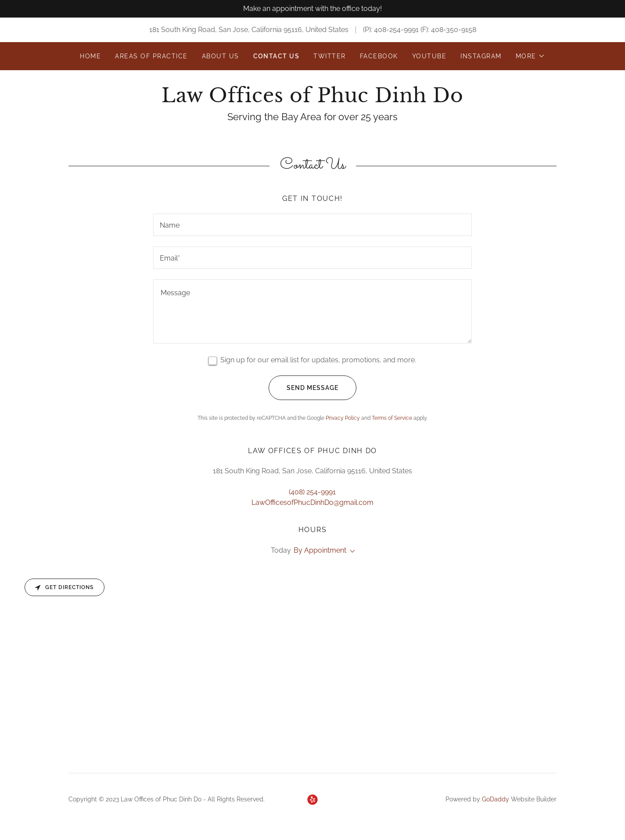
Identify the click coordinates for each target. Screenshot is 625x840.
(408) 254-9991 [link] (312, 492)
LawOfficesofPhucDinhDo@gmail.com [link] (312, 502)
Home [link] (90, 56)
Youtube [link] (429, 56)
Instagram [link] (481, 56)
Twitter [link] (330, 56)
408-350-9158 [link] (454, 30)
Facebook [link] (379, 56)
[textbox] (312, 225)
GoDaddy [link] (496, 799)
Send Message (304, 388)
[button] (530, 56)
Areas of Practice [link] (151, 56)
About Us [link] (221, 56)
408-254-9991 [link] (396, 30)
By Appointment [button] (320, 550)
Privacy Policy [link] (343, 418)
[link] (312, 100)
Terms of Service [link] (392, 418)
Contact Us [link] (277, 56)
